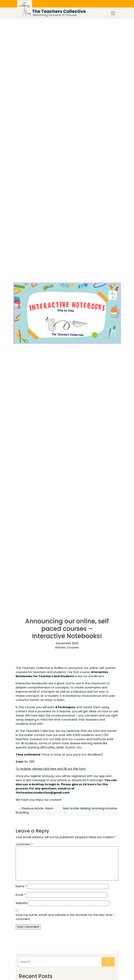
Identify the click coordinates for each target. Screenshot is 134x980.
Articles (60, 647)
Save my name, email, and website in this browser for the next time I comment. (65, 917)
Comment (24, 844)
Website (22, 903)
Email (21, 895)
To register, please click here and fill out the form (51, 769)
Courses (73, 647)
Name (21, 886)
